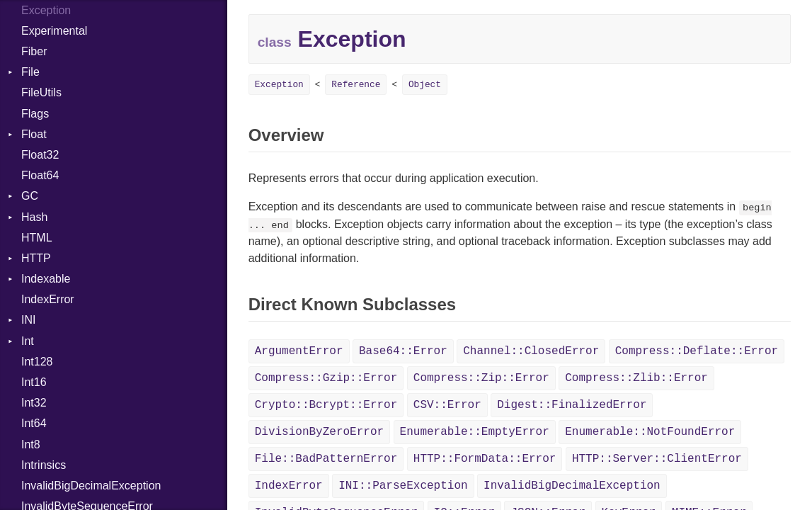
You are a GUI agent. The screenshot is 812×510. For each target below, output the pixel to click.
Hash (34, 217)
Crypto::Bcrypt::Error (326, 405)
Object (425, 85)
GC (30, 196)
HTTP (36, 258)
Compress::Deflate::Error (697, 351)
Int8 (31, 444)
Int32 (34, 403)
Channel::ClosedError (531, 351)
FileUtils (41, 92)
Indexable (46, 279)
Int (28, 341)
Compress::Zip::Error (481, 378)
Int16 (34, 382)
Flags (35, 114)
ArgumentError (299, 351)
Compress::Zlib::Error (636, 378)
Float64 (40, 175)
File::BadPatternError (326, 459)
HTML (37, 238)
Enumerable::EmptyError (475, 432)
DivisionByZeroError (319, 432)
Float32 (40, 155)
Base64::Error (403, 351)
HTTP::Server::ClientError (657, 459)
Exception (279, 85)
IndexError (48, 299)
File (30, 72)
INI (28, 320)
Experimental (54, 31)
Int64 (34, 423)
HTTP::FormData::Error (485, 459)
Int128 (37, 362)
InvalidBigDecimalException (91, 486)
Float (34, 134)
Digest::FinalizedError (572, 405)
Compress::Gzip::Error (326, 378)
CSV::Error (447, 405)
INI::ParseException (403, 486)
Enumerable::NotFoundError (650, 432)
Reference (356, 85)
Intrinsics (44, 465)
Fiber (34, 51)
